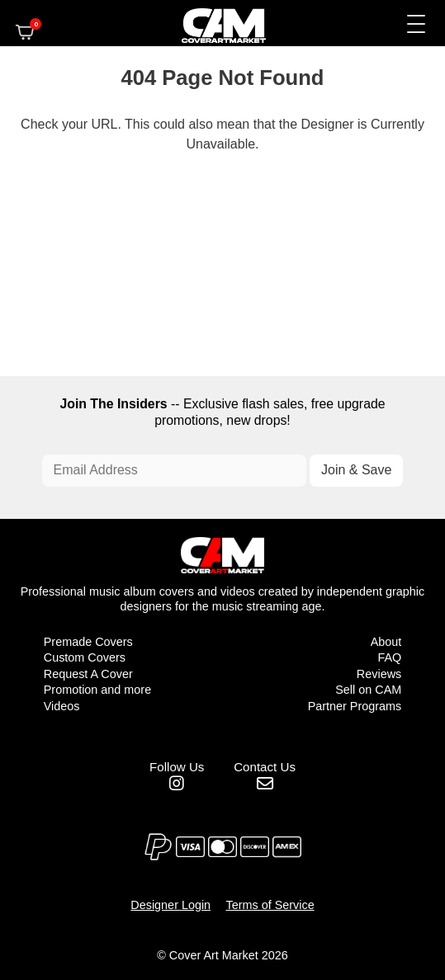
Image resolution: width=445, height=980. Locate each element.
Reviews (379, 674)
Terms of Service (270, 905)
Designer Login (170, 905)
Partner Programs (355, 706)
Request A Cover (88, 674)
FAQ (389, 657)
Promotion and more (97, 690)
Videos (62, 706)
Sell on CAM (368, 690)
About (386, 642)
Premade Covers (88, 642)
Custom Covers (85, 657)
